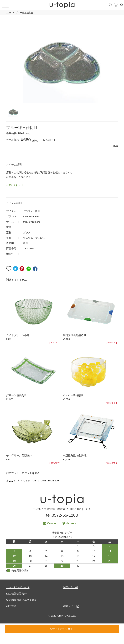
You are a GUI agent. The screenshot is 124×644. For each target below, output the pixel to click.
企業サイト (69, 615)
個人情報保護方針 (16, 603)
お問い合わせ (71, 597)
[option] (62, 64)
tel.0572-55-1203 (62, 525)
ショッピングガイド (18, 597)
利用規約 (11, 615)
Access (71, 533)
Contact (52, 533)
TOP (8, 13)
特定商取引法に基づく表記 (22, 609)
